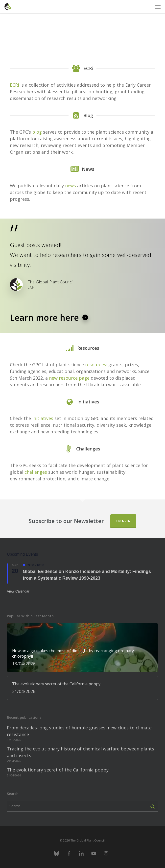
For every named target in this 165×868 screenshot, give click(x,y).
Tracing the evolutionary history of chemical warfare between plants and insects (81, 752)
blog (37, 132)
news (71, 186)
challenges (36, 472)
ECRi (14, 85)
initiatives (43, 418)
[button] (158, 7)
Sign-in (123, 521)
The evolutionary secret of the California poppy (58, 770)
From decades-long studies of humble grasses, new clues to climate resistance (79, 731)
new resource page (70, 378)
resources (96, 365)
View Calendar (18, 591)
